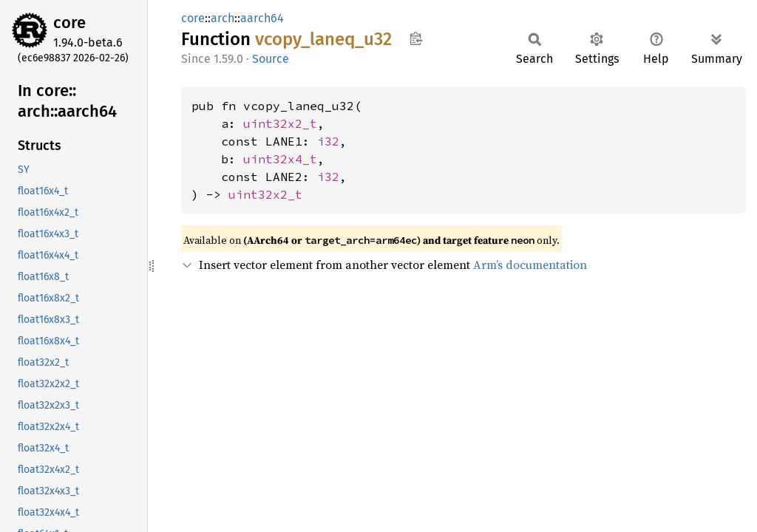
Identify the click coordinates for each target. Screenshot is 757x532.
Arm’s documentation (530, 265)
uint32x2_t (280, 123)
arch (223, 18)
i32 (328, 141)
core (69, 23)
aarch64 (262, 18)
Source (271, 59)
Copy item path (416, 38)
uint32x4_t (280, 159)
